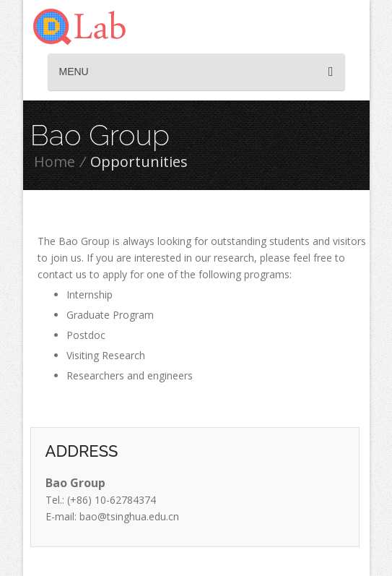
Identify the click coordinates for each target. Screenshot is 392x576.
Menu (196, 72)
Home (55, 162)
